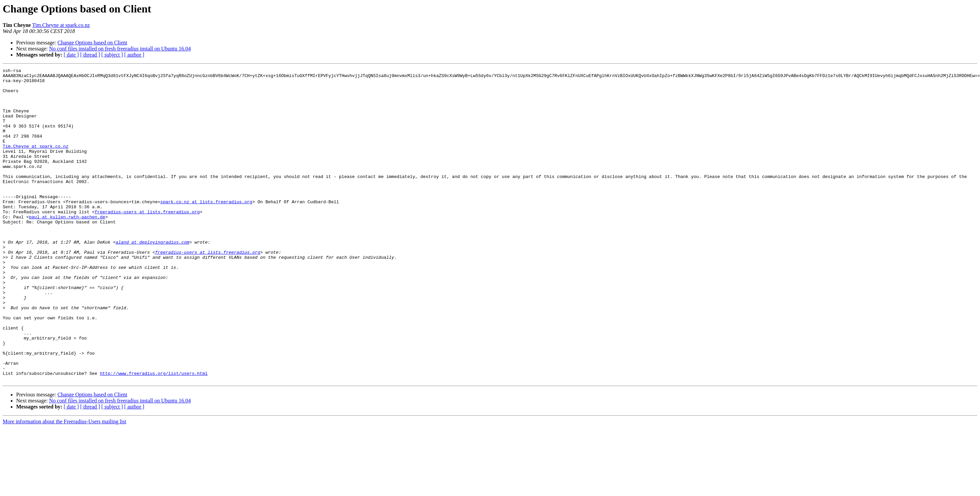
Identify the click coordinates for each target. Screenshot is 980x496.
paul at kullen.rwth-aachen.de (67, 247)
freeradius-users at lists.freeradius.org (147, 241)
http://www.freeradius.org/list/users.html (154, 435)
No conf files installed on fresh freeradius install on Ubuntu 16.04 (120, 49)
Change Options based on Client (92, 43)
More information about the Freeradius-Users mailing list (64, 484)
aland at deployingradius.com (152, 277)
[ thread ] (90, 55)
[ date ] (71, 55)
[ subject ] (112, 55)
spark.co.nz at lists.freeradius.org (206, 229)
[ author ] (134, 55)
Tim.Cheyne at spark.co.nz (61, 25)
